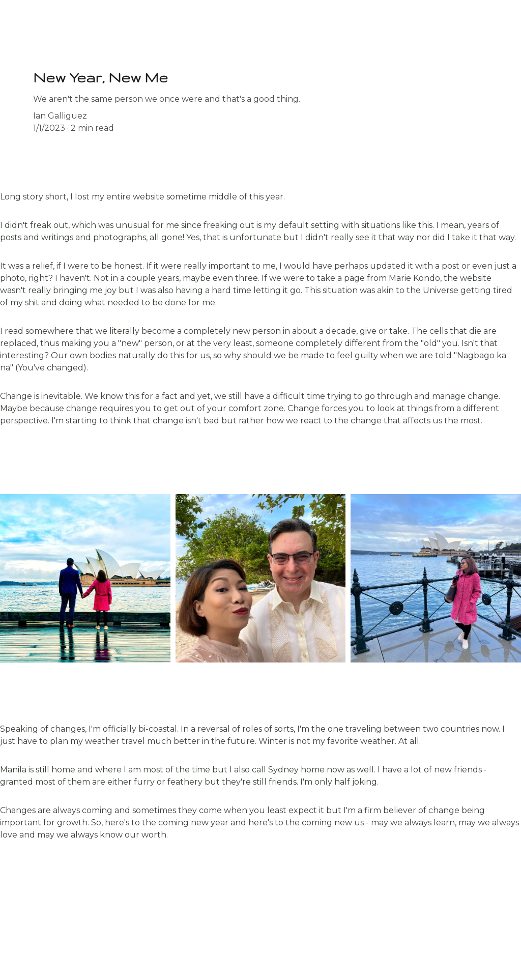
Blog (59, 22)
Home (20, 22)
